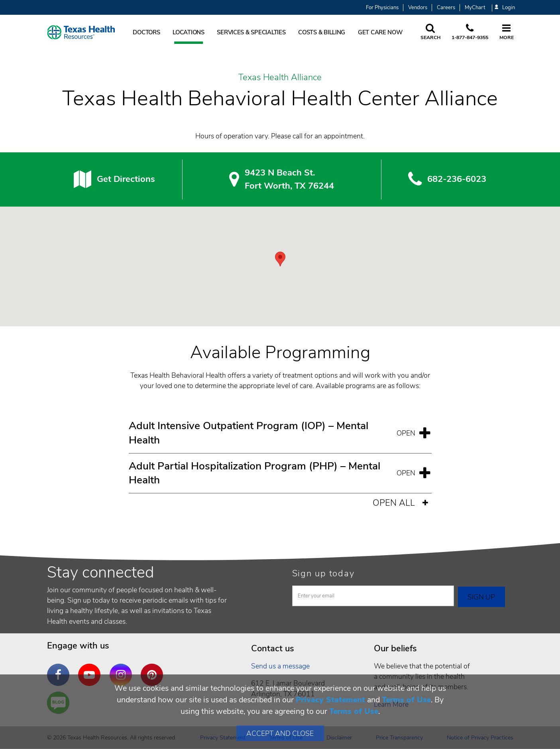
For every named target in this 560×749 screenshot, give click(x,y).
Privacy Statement (330, 700)
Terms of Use (406, 700)
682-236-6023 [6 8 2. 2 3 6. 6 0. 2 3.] (457, 179)
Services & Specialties (251, 32)
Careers (446, 8)
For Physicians (382, 8)
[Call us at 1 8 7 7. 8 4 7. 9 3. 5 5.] (470, 32)
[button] (280, 259)
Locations (189, 32)
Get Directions (126, 179)
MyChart (475, 8)
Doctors (146, 32)
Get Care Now (380, 32)
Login (505, 8)
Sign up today (323, 574)
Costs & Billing (322, 32)
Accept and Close (280, 733)
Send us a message (280, 666)
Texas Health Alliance (280, 78)
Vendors (418, 8)
